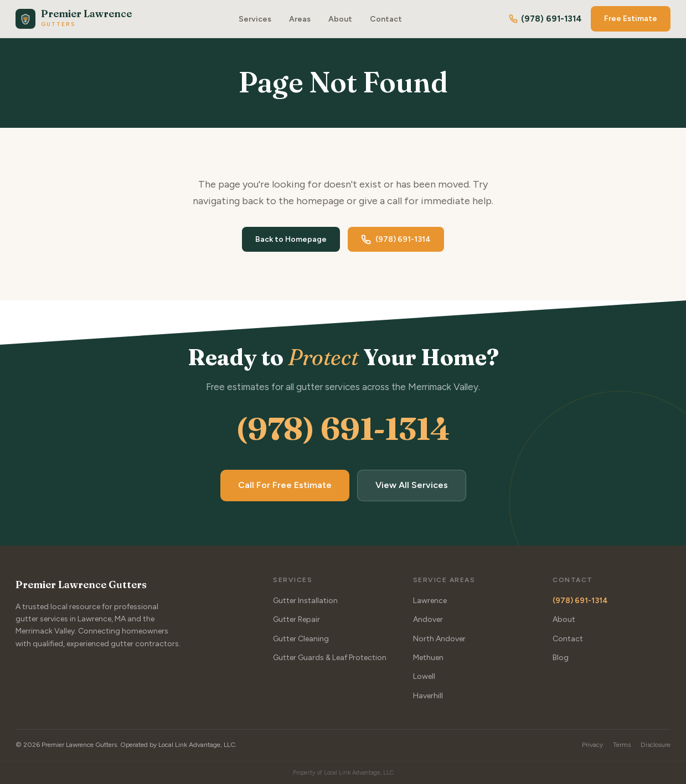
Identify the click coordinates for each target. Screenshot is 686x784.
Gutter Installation (305, 601)
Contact (386, 19)
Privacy (592, 745)
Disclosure (656, 745)
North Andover (439, 639)
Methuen (428, 658)
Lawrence (430, 601)
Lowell (424, 677)
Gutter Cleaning (301, 639)
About (340, 19)
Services (255, 19)
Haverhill (428, 696)
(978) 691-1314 (545, 19)
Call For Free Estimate (285, 486)
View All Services (412, 486)
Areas (300, 19)
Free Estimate (631, 19)
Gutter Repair (296, 619)
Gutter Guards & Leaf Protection (330, 658)
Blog (561, 658)
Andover (428, 619)
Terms (622, 745)
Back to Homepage (291, 239)
